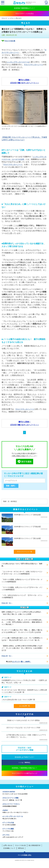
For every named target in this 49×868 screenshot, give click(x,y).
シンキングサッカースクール (18, 62)
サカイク (4, 18)
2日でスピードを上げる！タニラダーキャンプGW (23, 728)
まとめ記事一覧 (25, 706)
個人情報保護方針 (35, 845)
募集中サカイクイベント (26, 509)
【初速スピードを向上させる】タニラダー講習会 (23, 720)
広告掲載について (9, 848)
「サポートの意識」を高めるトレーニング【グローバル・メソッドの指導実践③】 (22, 581)
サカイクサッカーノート (33, 65)
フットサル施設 (24, 830)
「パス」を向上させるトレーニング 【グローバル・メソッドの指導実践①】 (22, 596)
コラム (12, 18)
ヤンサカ (24, 836)
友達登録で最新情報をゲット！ (25, 8)
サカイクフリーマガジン (24, 805)
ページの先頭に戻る (25, 855)
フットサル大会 (24, 824)
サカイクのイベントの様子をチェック (25, 773)
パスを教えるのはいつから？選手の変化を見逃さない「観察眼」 (22, 565)
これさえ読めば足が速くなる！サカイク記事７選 (18, 700)
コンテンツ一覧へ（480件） (21, 662)
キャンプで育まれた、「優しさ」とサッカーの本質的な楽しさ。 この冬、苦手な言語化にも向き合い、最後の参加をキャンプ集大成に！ (22, 622)
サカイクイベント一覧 (25, 552)
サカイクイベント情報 (24, 799)
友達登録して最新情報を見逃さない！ (25, 768)
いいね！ (24, 762)
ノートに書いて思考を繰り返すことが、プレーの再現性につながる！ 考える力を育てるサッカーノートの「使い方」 (22, 639)
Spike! (24, 811)
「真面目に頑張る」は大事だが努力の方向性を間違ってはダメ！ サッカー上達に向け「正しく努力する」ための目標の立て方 (22, 648)
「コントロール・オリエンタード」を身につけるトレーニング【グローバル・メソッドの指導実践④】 (22, 573)
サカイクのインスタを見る (25, 14)
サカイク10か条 (10, 41)
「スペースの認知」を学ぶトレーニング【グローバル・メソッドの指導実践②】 (22, 588)
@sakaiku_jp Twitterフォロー (24, 757)
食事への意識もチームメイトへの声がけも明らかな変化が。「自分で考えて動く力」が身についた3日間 (22, 613)
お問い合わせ (8, 845)
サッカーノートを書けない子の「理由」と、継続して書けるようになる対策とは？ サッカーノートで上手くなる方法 (22, 631)
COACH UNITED (24, 793)
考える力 (19, 18)
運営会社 (21, 848)
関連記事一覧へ (7, 603)
